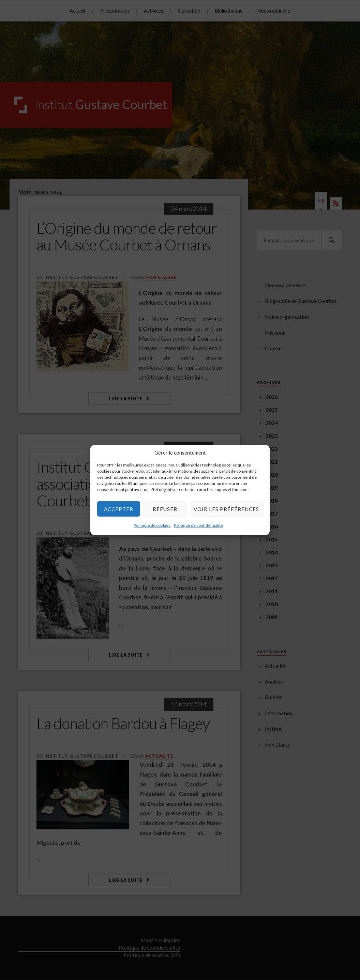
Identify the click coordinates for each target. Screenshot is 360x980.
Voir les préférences (226, 509)
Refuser (165, 509)
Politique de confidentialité (198, 525)
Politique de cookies (152, 525)
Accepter (119, 509)
